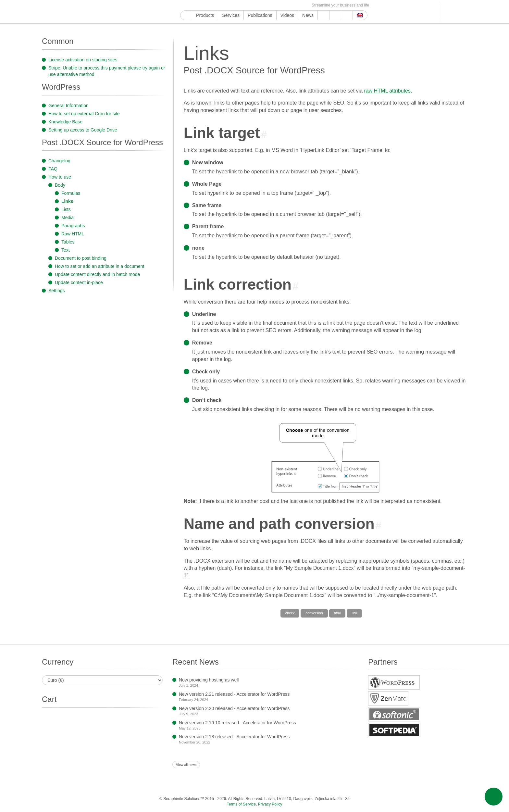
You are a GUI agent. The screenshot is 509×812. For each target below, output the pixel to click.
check (290, 613)
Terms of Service (241, 804)
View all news (186, 765)
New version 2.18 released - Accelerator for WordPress (234, 737)
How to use (60, 177)
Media (68, 218)
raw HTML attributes (387, 91)
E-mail (303, 5)
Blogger (259, 5)
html (337, 613)
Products (205, 15)
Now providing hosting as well (209, 680)
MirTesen (281, 5)
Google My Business (184, 5)
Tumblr (244, 5)
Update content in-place (79, 282)
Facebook (199, 5)
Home (186, 15)
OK (288, 5)
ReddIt (221, 5)
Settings (57, 291)
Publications (260, 15)
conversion (314, 613)
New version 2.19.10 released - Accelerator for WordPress (237, 723)
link (354, 613)
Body (60, 185)
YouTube (191, 5)
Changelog (59, 161)
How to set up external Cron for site (84, 114)
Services (231, 15)
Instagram (214, 5)
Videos (287, 15)
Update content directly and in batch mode (97, 274)
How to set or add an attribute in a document (100, 266)
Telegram (266, 5)
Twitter (206, 5)
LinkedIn (229, 5)
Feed (296, 5)
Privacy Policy (270, 804)
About (335, 15)
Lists (66, 209)
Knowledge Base (65, 122)
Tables (68, 242)
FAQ (53, 169)
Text (66, 250)
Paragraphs (73, 226)
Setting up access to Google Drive (83, 130)
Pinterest (236, 5)
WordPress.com (251, 5)
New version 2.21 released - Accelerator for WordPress (234, 694)
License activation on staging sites (83, 60)
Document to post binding (81, 258)
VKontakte (273, 5)
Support (323, 15)
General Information (68, 106)
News (308, 15)
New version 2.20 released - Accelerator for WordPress (234, 708)
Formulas (71, 193)
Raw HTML (73, 234)
